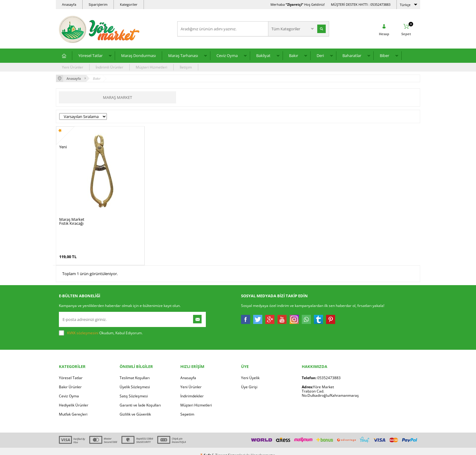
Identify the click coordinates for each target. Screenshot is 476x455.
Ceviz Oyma (227, 56)
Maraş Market (117, 97)
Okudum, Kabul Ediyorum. (101, 325)
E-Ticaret (219, 447)
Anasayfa (69, 4)
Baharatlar (352, 56)
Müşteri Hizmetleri (151, 67)
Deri (320, 56)
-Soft (206, 447)
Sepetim (187, 406)
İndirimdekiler (192, 388)
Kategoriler (129, 4)
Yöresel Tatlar (90, 56)
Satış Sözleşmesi (134, 388)
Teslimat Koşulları (135, 370)
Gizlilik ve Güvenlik (135, 406)
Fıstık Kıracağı (71, 223)
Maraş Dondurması (138, 56)
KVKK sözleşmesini (83, 325)
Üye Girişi (249, 379)
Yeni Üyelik (250, 370)
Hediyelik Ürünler (74, 397)
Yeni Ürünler (73, 67)
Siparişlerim (98, 4)
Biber (384, 56)
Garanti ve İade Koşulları (140, 397)
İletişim (186, 67)
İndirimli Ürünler (109, 67)
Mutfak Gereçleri (73, 406)
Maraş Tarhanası (183, 56)
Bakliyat (263, 56)
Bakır (294, 56)
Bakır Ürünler (70, 379)
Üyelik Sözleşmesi (135, 379)
